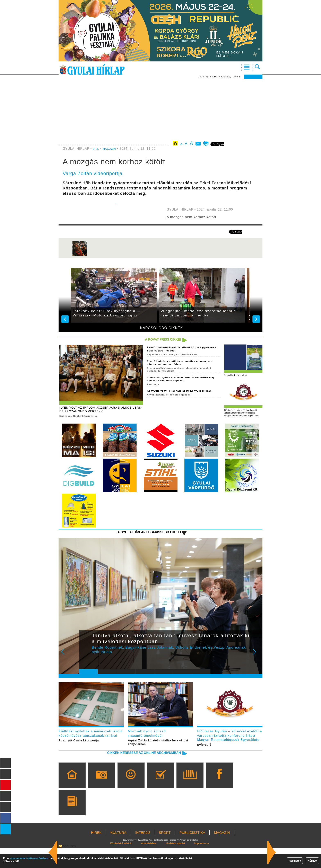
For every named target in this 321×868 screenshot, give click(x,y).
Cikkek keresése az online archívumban (132, 775)
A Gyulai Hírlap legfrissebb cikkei (139, 542)
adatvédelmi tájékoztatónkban (29, 858)
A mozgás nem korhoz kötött (199, 216)
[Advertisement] (160, 110)
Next (257, 665)
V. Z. (97, 149)
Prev (85, 665)
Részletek (295, 861)
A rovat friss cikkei (157, 340)
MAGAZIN (112, 149)
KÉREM (312, 861)
